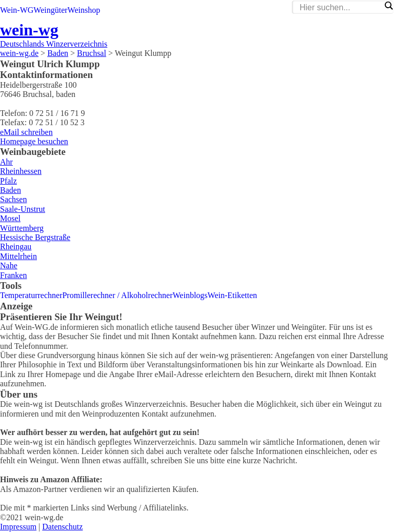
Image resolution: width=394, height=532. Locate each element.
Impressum (18, 527)
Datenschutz (62, 527)
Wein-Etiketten (232, 295)
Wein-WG (17, 10)
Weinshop (84, 10)
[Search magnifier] (388, 6)
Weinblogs (190, 295)
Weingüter (50, 10)
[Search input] (340, 8)
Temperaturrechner (31, 295)
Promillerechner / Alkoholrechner (117, 295)
